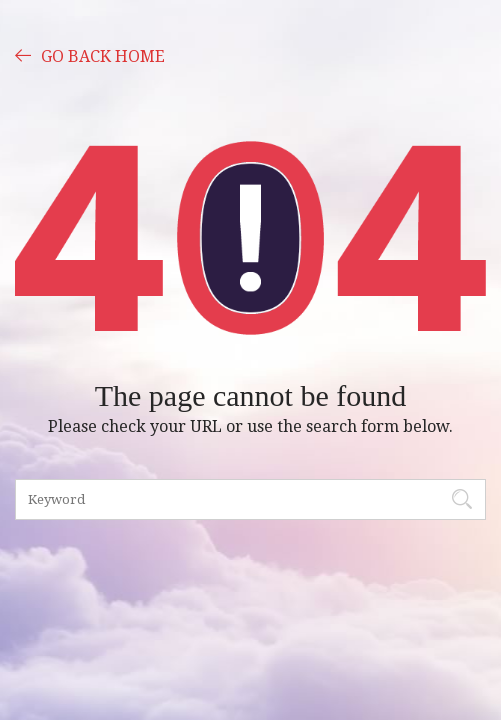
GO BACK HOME (90, 55)
